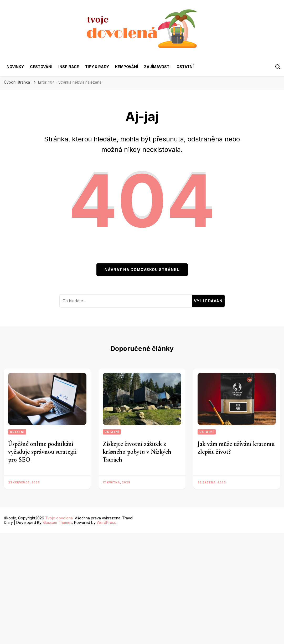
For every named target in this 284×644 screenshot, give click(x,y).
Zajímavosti (157, 67)
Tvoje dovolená (59, 518)
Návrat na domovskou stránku (142, 270)
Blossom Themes (57, 522)
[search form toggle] (278, 67)
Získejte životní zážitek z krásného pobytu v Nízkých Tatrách (137, 452)
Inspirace (69, 67)
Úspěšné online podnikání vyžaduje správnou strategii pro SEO (42, 452)
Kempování (126, 67)
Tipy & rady (97, 67)
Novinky (15, 67)
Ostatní (185, 67)
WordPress (106, 522)
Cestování (41, 67)
